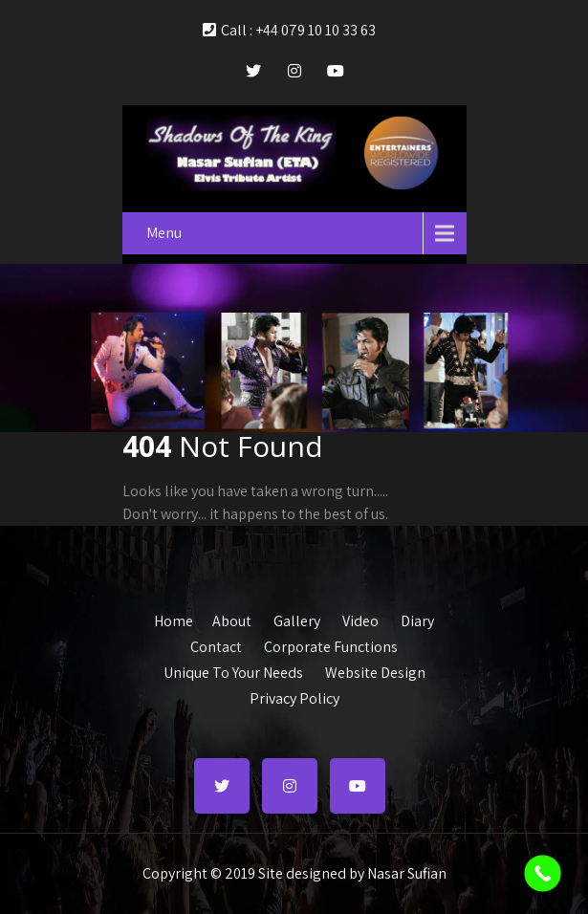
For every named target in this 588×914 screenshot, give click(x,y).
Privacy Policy (294, 696)
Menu (164, 233)
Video (360, 619)
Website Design (375, 670)
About (232, 619)
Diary (417, 619)
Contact (216, 644)
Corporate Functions (331, 644)
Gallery (297, 619)
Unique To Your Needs (233, 670)
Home (174, 619)
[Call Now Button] (543, 873)
